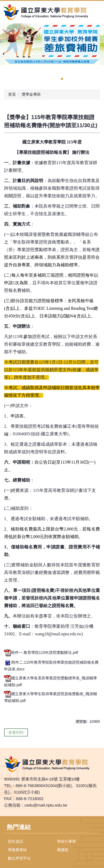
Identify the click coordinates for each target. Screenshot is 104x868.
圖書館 (63, 850)
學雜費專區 (17, 850)
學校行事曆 (67, 841)
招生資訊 (15, 841)
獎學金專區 (31, 94)
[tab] (62, 79)
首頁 (12, 94)
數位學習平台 (19, 858)
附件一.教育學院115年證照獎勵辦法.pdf (41, 652)
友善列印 (16, 732)
